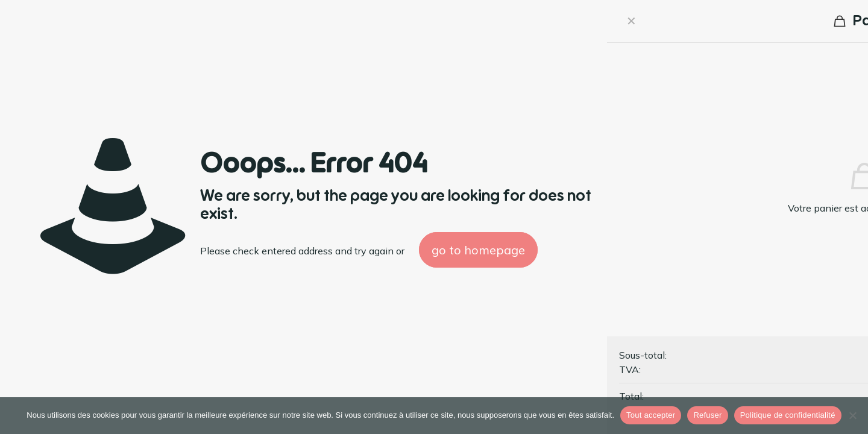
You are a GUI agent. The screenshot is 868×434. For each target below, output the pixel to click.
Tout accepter (651, 415)
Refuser (707, 415)
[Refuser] (853, 415)
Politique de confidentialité (788, 415)
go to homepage (478, 250)
